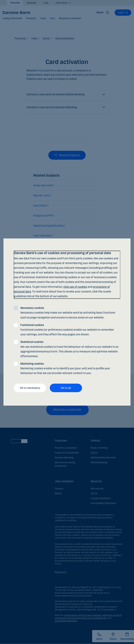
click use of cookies (75, 287)
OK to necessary (30, 388)
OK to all (66, 388)
